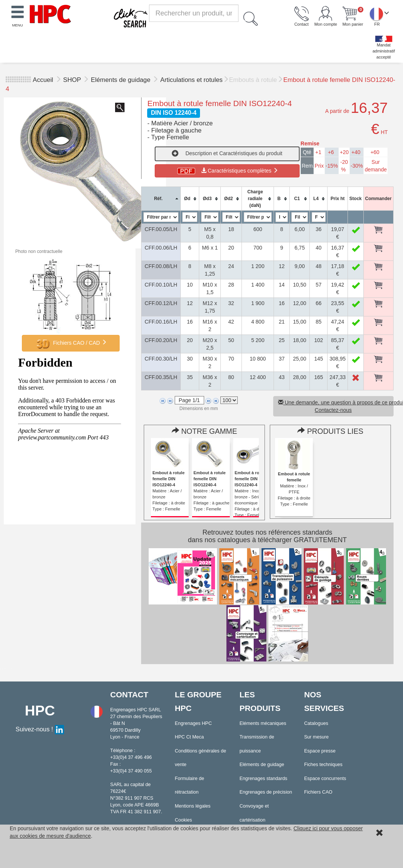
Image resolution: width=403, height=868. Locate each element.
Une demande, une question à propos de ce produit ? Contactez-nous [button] (336, 406)
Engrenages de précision (266, 792)
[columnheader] (161, 199)
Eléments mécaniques (263, 723)
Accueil (43, 80)
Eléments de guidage (122, 80)
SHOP (73, 80)
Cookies (183, 820)
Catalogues (316, 723)
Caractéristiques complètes (227, 171)
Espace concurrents (325, 779)
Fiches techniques (323, 765)
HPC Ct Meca (189, 737)
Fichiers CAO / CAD (71, 343)
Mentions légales (193, 806)
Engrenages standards (264, 779)
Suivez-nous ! (40, 729)
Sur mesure (316, 737)
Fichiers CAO (318, 792)
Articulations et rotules (192, 80)
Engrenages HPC (193, 723)
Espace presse (320, 751)
